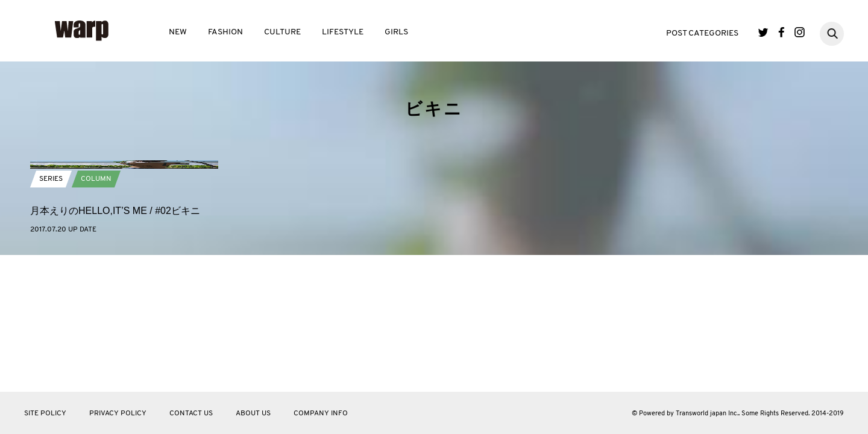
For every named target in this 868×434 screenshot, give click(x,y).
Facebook (782, 32)
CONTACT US (191, 414)
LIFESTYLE (343, 32)
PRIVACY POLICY (118, 414)
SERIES (51, 306)
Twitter (763, 32)
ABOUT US (253, 414)
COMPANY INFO (321, 414)
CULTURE (282, 32)
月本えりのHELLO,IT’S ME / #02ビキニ (115, 338)
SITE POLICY (45, 414)
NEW (178, 32)
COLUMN (96, 306)
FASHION (225, 32)
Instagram (800, 32)
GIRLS (396, 32)
